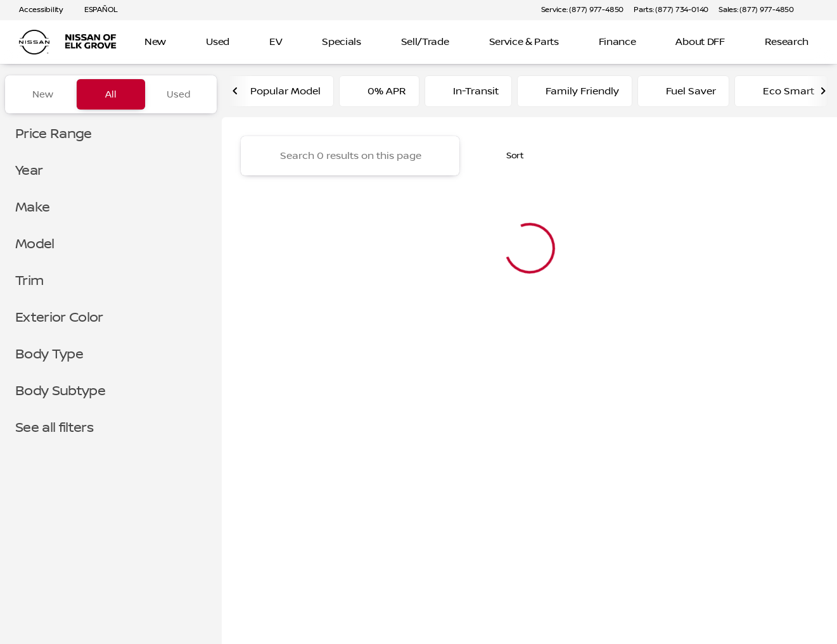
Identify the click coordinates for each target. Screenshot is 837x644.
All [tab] (111, 94)
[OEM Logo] (34, 42)
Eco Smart (781, 94)
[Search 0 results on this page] (350, 159)
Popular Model (278, 94)
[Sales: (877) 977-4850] (756, 10)
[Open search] (808, 42)
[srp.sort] (508, 159)
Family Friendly (575, 94)
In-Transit (468, 94)
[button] (822, 10)
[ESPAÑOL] (95, 10)
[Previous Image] (236, 94)
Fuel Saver (683, 94)
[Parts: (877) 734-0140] (671, 10)
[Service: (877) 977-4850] (582, 10)
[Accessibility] (35, 10)
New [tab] (43, 94)
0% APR (379, 94)
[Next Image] (823, 94)
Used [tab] (179, 94)
